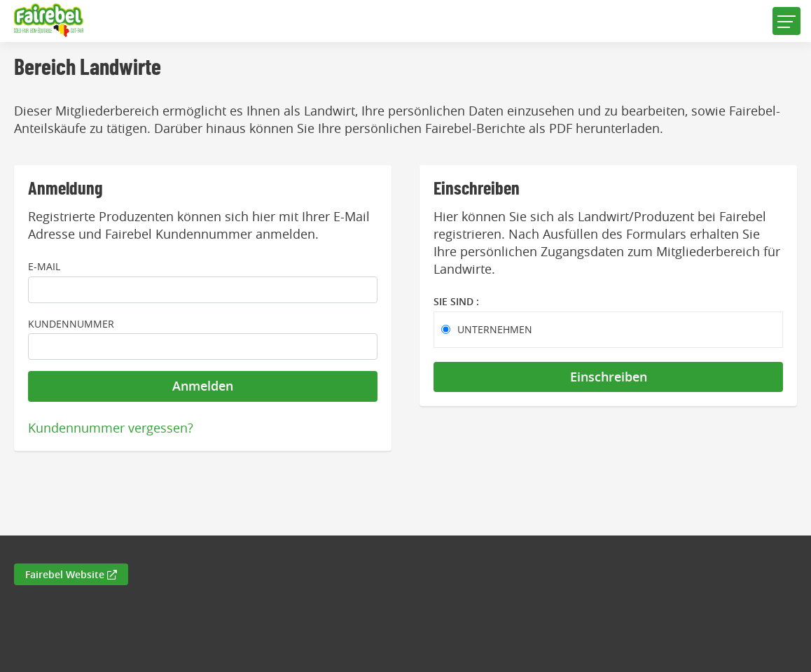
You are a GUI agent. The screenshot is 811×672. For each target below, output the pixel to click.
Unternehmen (495, 329)
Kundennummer (71, 324)
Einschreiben (609, 377)
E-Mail (44, 266)
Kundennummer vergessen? (111, 428)
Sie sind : (456, 301)
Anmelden (203, 386)
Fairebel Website (71, 574)
